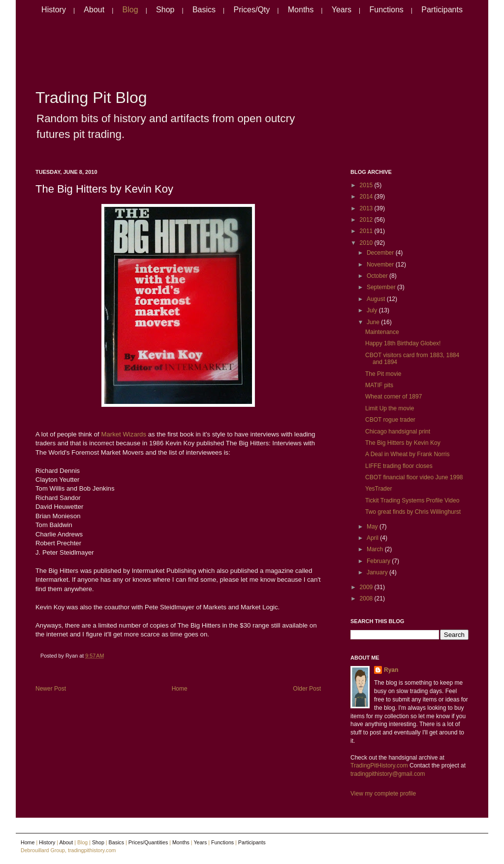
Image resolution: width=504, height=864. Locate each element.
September (382, 287)
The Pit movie (383, 374)
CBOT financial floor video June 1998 (414, 477)
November (381, 265)
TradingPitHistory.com (379, 765)
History (54, 10)
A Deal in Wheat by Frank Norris (407, 454)
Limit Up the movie (390, 408)
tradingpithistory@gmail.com (388, 774)
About (94, 10)
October (378, 276)
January (378, 572)
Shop (165, 10)
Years (342, 10)
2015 (367, 185)
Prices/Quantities (148, 842)
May (373, 527)
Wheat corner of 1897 (394, 397)
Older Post (307, 689)
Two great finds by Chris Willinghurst (413, 512)
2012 (367, 220)
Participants (442, 10)
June (374, 322)
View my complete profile (383, 794)
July (373, 310)
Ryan (391, 670)
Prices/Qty (252, 10)
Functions (386, 10)
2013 (367, 208)
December (381, 253)
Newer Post (51, 689)
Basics (204, 10)
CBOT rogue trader (390, 420)
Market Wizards (124, 434)
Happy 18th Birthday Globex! (403, 343)
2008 (367, 598)
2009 (367, 587)
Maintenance (382, 332)
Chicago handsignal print (398, 432)
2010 (367, 243)
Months (301, 10)
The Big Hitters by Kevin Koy (104, 189)
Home (180, 689)
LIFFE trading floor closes (399, 466)
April (373, 538)
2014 (367, 197)
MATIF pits (379, 385)
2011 (367, 231)
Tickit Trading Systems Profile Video (412, 500)
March (376, 549)
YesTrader (378, 489)
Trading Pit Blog (91, 98)
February (379, 561)
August (377, 299)
